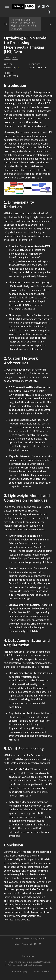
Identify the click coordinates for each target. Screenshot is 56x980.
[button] (6, 24)
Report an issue (40, 972)
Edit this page (20, 972)
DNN (15, 58)
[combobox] (49, 12)
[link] (49, 6)
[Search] (48, 24)
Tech (7, 58)
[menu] (7, 6)
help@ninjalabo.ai (34, 965)
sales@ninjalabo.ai (44, 962)
